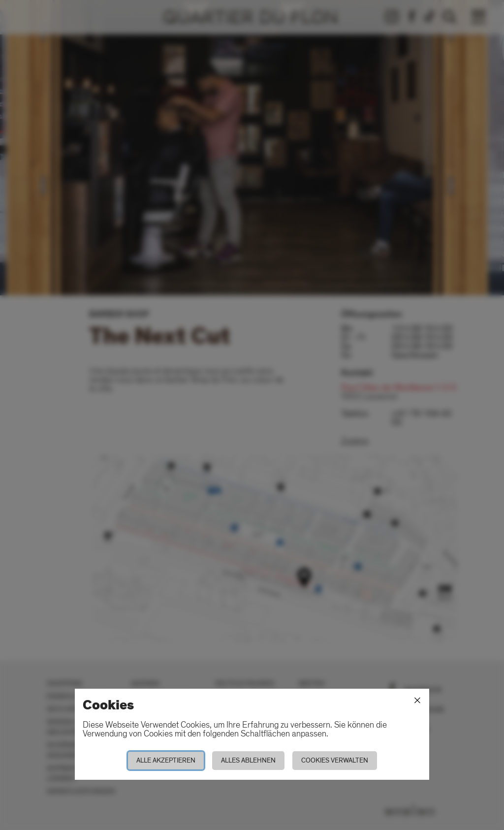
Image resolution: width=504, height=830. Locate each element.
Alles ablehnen (248, 760)
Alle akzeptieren (166, 760)
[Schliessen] (417, 701)
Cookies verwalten (335, 760)
